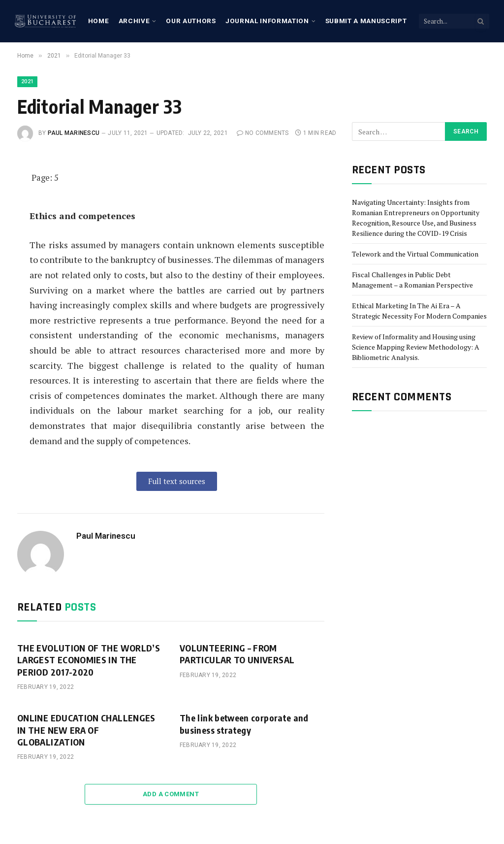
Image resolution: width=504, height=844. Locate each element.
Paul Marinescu (74, 133)
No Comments (263, 133)
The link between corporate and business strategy (244, 724)
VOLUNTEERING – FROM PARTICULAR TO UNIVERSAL (237, 654)
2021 (27, 81)
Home (99, 21)
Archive (134, 21)
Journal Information (267, 21)
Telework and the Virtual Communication (415, 254)
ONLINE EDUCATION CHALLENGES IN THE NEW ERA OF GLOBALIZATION (86, 730)
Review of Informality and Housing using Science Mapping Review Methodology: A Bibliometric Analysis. (416, 347)
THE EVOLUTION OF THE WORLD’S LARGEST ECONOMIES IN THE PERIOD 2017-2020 (89, 660)
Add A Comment (171, 794)
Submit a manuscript (366, 21)
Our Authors (191, 21)
